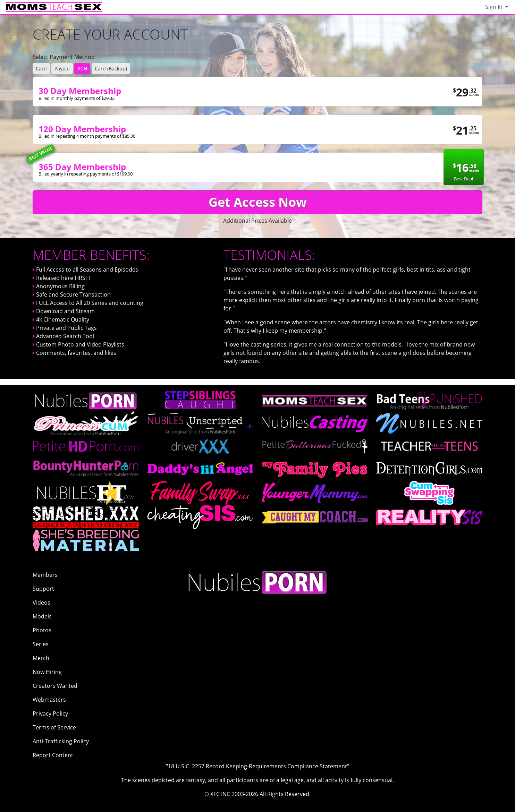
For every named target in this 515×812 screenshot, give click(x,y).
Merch (41, 658)
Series (41, 644)
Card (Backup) (111, 69)
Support (43, 589)
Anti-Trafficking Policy (61, 741)
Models (42, 616)
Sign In (495, 7)
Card (41, 69)
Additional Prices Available (257, 221)
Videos (41, 602)
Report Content (53, 755)
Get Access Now (258, 202)
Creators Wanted (55, 686)
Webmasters (49, 700)
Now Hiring (47, 672)
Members (45, 575)
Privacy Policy (50, 713)
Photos (42, 630)
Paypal (62, 69)
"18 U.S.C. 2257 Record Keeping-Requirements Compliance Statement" (257, 766)
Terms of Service (54, 727)
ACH (82, 69)
